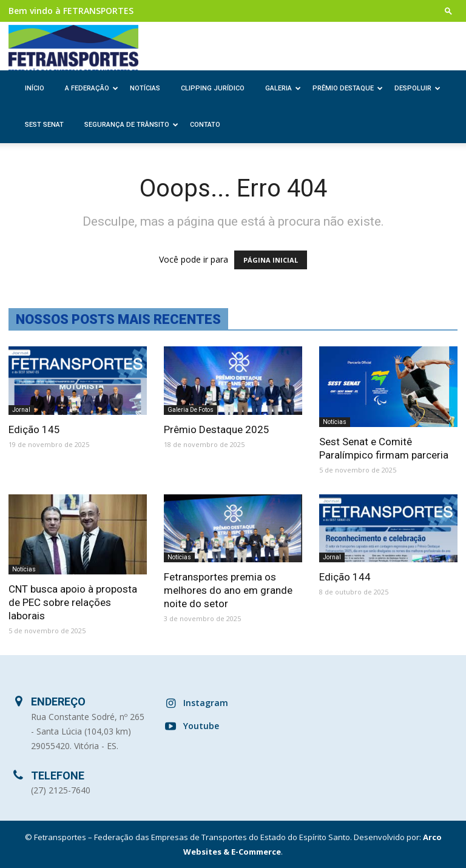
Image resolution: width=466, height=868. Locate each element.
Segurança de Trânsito (131, 125)
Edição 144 (345, 577)
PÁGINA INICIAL (271, 260)
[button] (448, 11)
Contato (205, 125)
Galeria (283, 88)
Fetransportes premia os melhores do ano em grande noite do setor (228, 590)
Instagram (206, 703)
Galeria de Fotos (191, 410)
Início (35, 88)
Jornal (21, 410)
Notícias (145, 88)
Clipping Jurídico (213, 88)
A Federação (92, 88)
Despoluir (417, 88)
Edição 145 (34, 429)
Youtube (201, 726)
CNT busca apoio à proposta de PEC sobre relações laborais (73, 602)
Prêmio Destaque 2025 (217, 429)
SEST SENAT (44, 125)
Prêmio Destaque (348, 88)
